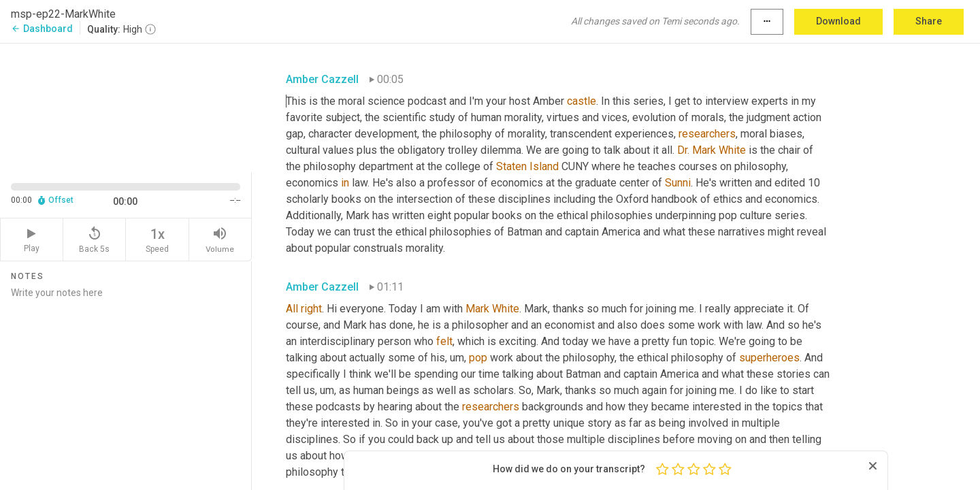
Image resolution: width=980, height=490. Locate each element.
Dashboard (42, 29)
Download (838, 21)
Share (929, 21)
